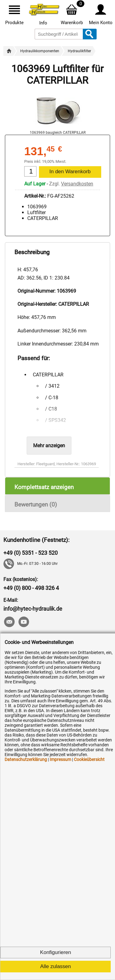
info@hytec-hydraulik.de (33, 609)
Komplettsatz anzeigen (44, 487)
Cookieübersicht (89, 759)
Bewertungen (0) (36, 505)
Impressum (60, 759)
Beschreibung (32, 252)
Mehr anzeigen (49, 446)
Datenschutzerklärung (26, 759)
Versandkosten (77, 184)
